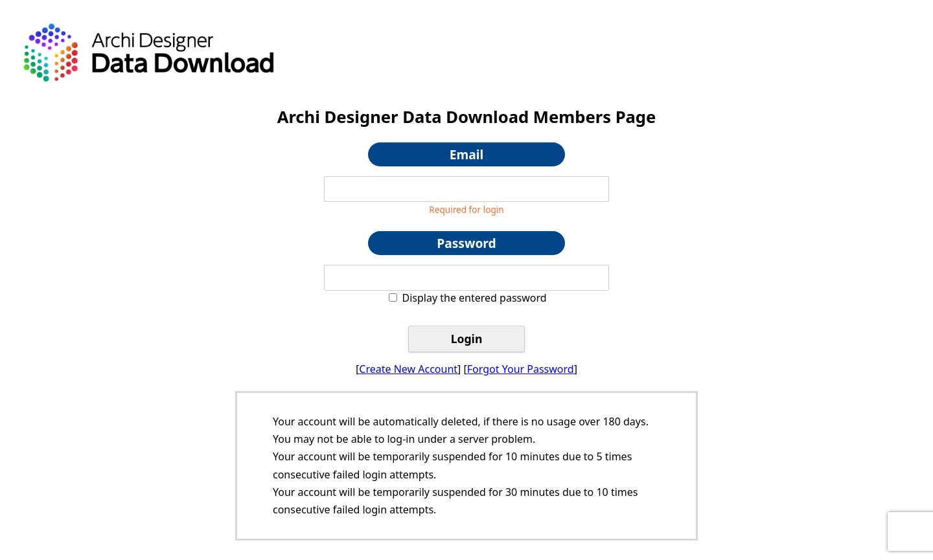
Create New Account (408, 369)
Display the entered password (475, 298)
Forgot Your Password (521, 369)
